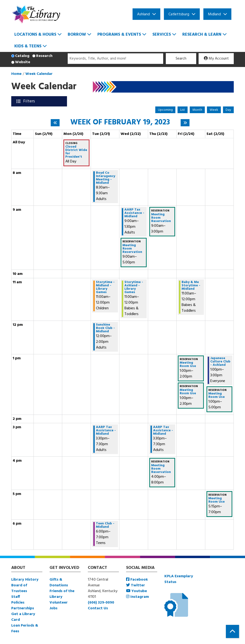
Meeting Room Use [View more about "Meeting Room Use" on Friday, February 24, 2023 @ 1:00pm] (188, 365)
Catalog (22, 56)
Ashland (143, 14)
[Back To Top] (232, 631)
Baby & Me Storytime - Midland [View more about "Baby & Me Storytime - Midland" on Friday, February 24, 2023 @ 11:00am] (191, 286)
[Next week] (185, 123)
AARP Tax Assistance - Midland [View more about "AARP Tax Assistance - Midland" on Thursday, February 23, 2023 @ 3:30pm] (163, 431)
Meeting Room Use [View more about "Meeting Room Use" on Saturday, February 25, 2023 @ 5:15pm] (217, 500)
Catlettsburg (179, 14)
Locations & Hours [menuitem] (35, 35)
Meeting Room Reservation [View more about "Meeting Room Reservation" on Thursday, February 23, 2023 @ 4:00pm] (161, 469)
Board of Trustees (19, 588)
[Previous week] (55, 123)
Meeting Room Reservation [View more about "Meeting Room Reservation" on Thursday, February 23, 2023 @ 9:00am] (161, 218)
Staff (16, 597)
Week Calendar (39, 74)
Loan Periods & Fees (25, 628)
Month (197, 110)
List (183, 110)
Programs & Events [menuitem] (119, 35)
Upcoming (165, 110)
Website (23, 62)
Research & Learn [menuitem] (202, 35)
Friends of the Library (62, 594)
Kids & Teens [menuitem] (28, 46)
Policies (18, 603)
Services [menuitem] (162, 35)
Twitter (136, 585)
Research (44, 56)
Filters (30, 101)
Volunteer (59, 603)
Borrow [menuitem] (77, 35)
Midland (214, 14)
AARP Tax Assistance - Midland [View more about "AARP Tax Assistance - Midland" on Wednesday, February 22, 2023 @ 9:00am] (134, 213)
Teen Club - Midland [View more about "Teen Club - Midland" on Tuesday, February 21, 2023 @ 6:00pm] (105, 525)
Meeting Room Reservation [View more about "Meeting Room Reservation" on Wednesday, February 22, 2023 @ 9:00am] (132, 249)
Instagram (137, 597)
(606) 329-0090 (101, 603)
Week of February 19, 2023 (120, 122)
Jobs (53, 608)
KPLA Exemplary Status (179, 579)
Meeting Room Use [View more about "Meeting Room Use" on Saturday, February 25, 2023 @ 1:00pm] (217, 395)
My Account (216, 59)
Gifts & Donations (59, 583)
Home (16, 74)
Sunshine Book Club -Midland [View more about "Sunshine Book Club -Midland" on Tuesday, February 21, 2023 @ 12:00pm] (105, 328)
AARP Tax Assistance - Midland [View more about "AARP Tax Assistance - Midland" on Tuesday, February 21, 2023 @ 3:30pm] (106, 431)
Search (181, 59)
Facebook (137, 580)
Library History (25, 580)
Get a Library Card (23, 617)
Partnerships (23, 608)
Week (214, 110)
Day (228, 110)
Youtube (136, 591)
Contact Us (98, 608)
